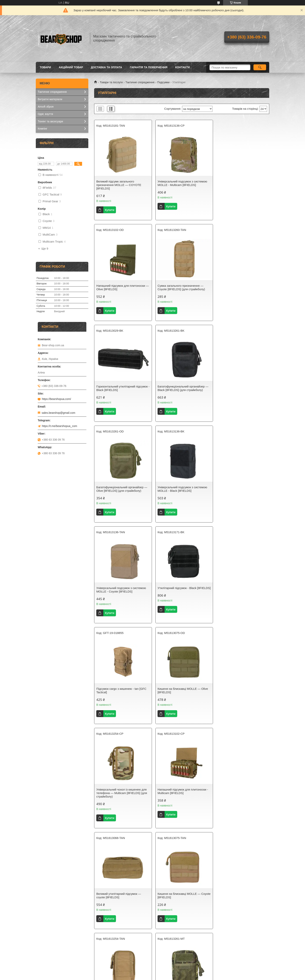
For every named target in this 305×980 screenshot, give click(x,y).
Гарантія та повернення (149, 67)
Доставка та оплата (106, 67)
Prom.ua (171, 973)
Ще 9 (45, 249)
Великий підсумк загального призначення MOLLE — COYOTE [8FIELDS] (119, 185)
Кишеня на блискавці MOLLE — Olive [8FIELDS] (241, 489)
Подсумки (163, 82)
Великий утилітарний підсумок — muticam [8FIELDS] (178, 899)
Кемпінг (43, 129)
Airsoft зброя (46, 107)
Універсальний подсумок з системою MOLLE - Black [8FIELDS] (181, 388)
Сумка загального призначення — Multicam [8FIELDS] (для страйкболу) (240, 798)
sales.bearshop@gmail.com (58, 413)
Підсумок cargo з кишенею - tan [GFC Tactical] (181, 489)
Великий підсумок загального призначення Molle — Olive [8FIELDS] (122, 798)
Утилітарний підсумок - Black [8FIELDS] (116, 489)
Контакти (183, 67)
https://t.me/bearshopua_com (59, 426)
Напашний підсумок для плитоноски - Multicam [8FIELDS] (181, 590)
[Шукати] (260, 67)
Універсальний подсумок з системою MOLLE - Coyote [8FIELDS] (240, 388)
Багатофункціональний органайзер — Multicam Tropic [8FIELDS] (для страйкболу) (241, 696)
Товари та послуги (111, 82)
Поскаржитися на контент (148, 976)
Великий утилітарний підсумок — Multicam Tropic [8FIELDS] (238, 899)
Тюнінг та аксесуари (50, 121)
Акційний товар (71, 67)
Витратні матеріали (50, 99)
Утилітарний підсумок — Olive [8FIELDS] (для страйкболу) (176, 798)
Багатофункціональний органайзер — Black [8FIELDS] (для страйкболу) (241, 287)
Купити (110, 210)
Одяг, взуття (45, 114)
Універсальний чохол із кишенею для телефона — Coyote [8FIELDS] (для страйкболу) (181, 696)
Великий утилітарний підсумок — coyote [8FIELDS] (238, 590)
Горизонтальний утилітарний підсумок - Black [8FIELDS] (181, 287)
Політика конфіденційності (178, 976)
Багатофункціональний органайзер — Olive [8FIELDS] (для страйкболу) (122, 388)
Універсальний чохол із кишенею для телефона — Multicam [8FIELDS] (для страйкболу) (122, 591)
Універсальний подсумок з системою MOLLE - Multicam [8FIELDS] (181, 183)
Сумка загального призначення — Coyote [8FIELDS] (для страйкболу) (120, 287)
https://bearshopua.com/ (56, 399)
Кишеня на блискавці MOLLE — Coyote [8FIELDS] (118, 694)
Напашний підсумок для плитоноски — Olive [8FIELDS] (240, 183)
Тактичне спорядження (140, 82)
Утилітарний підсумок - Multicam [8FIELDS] (118, 899)
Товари (45, 67)
